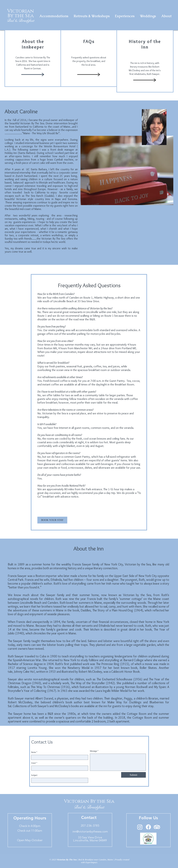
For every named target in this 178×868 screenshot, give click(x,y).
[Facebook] (148, 827)
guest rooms (82, 428)
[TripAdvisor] (157, 827)
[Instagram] (140, 827)
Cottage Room (137, 714)
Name (33, 752)
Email (34, 763)
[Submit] (133, 775)
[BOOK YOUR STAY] (52, 520)
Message (93, 751)
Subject (34, 775)
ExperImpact (91, 862)
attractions (100, 352)
